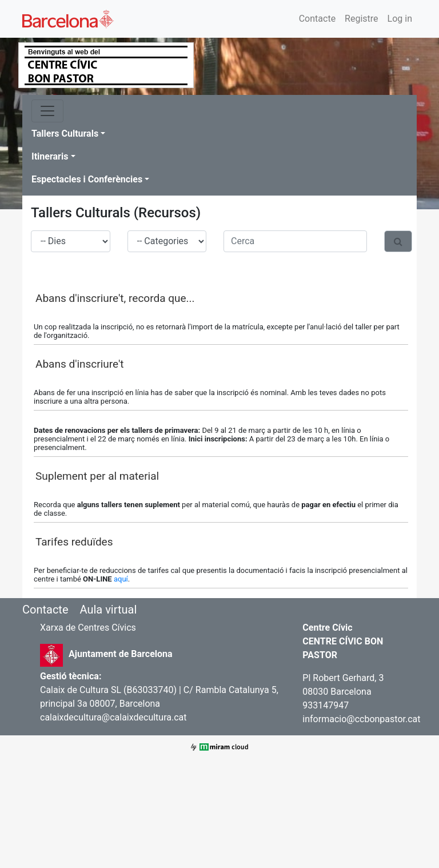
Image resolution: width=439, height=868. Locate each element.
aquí (121, 579)
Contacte (317, 19)
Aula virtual (108, 610)
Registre (361, 19)
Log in (400, 19)
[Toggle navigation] (47, 111)
